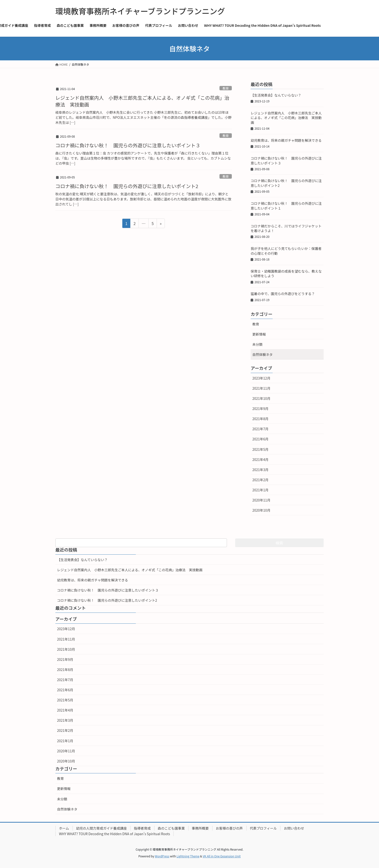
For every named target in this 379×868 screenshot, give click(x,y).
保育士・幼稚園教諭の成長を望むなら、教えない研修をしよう (286, 274)
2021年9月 (260, 409)
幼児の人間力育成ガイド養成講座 (102, 828)
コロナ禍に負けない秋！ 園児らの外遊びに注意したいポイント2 (127, 186)
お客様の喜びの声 (229, 828)
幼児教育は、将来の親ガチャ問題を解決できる (286, 140)
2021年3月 (260, 470)
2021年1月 (260, 490)
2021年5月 (260, 449)
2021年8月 (260, 419)
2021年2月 (260, 480)
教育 (226, 88)
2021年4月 (260, 459)
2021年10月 (261, 398)
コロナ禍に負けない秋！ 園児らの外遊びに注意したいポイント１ (286, 206)
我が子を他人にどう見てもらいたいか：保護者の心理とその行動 (286, 251)
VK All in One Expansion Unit (222, 856)
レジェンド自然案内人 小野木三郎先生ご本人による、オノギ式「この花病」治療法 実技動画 (142, 101)
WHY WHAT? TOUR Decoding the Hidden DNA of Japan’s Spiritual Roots (114, 834)
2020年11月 (261, 500)
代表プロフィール (263, 828)
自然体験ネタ (262, 354)
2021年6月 (260, 439)
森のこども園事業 (171, 828)
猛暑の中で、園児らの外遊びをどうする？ (283, 294)
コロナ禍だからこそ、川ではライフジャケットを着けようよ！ (286, 228)
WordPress (162, 856)
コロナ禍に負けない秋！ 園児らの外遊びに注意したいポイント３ (128, 145)
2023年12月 (261, 378)
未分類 (257, 344)
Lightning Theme (188, 856)
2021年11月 (261, 388)
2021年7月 (260, 429)
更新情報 (259, 334)
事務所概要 (200, 828)
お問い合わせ (294, 828)
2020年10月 (261, 510)
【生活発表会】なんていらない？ (276, 95)
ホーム (64, 828)
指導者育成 (142, 828)
